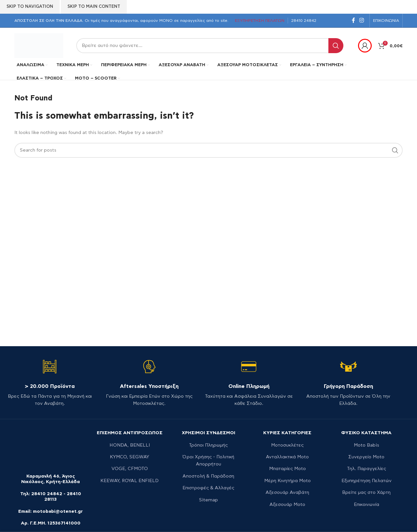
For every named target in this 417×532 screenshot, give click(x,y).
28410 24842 (47, 494)
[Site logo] (39, 45)
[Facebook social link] (353, 20)
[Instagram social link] (362, 20)
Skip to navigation (30, 7)
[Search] (210, 46)
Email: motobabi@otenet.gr (50, 511)
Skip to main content (94, 7)
